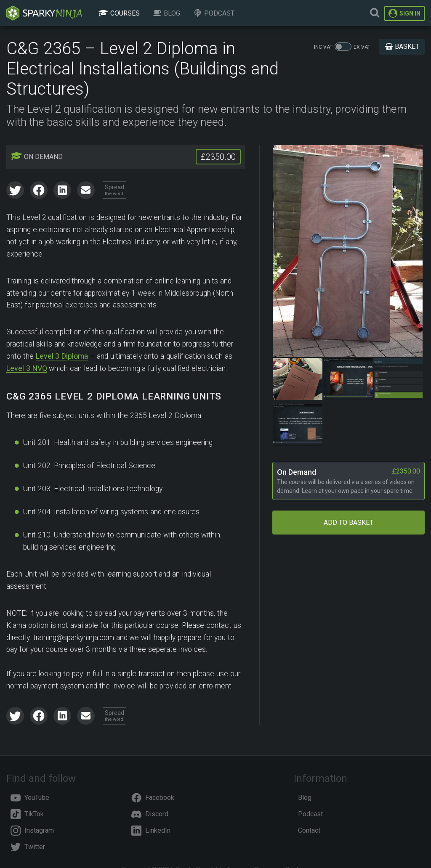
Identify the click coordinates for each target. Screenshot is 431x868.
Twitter (28, 847)
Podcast (214, 13)
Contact (309, 830)
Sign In (404, 13)
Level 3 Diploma (62, 356)
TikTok (27, 814)
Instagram (32, 830)
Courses (119, 13)
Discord (150, 814)
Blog (166, 13)
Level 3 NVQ (27, 368)
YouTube (30, 798)
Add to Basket (349, 523)
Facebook (153, 798)
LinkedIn (151, 830)
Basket (402, 46)
